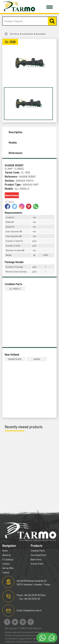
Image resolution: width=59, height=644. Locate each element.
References (15, 153)
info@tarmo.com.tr (32, 610)
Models (13, 142)
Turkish (6, 572)
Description (15, 132)
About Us (7, 555)
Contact (6, 564)
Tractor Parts (37, 564)
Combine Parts (28, 34)
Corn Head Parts (38, 555)
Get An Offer (8, 568)
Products (16, 34)
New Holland (41, 34)
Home (5, 551)
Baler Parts (36, 559)
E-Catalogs (8, 559)
